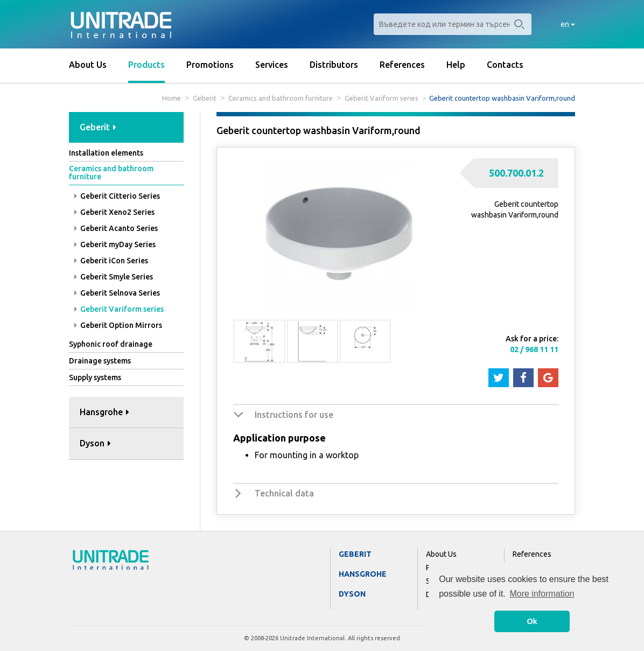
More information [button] (542, 594)
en (568, 24)
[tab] (126, 128)
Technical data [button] (284, 493)
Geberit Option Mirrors (118, 325)
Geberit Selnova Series (117, 293)
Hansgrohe (363, 574)
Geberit (205, 98)
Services (272, 65)
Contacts (505, 65)
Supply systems (95, 377)
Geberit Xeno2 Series (114, 212)
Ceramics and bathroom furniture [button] (111, 173)
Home (171, 98)
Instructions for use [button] (294, 415)
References (402, 65)
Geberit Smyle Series (114, 277)
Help (456, 65)
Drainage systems (100, 361)
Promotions (210, 65)
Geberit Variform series (381, 98)
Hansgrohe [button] (104, 412)
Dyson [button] (95, 443)
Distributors (334, 65)
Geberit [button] (98, 127)
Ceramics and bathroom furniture (281, 98)
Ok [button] (532, 621)
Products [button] (146, 65)
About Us (88, 65)
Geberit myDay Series (115, 244)
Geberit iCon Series (111, 261)
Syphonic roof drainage (111, 344)
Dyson (352, 594)
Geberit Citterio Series (117, 196)
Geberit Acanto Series (116, 228)
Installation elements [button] (106, 153)
